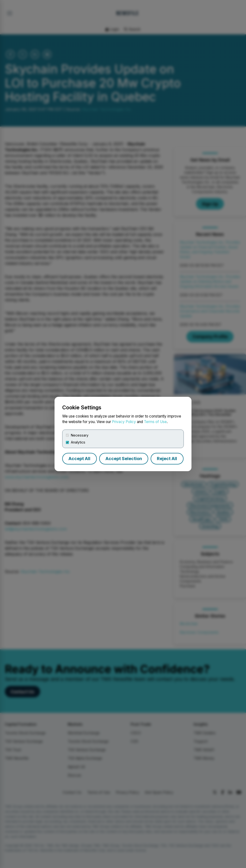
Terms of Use (155, 422)
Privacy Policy (124, 422)
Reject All (167, 459)
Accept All (79, 459)
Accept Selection (124, 459)
